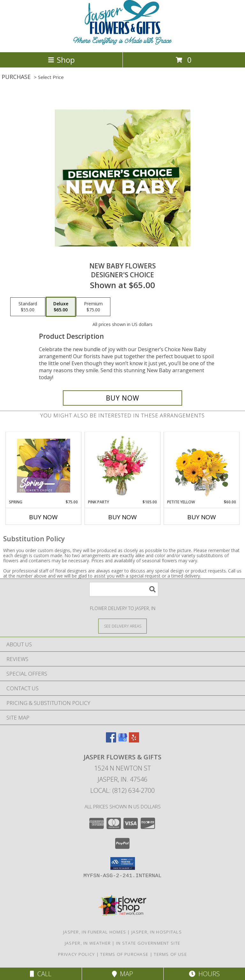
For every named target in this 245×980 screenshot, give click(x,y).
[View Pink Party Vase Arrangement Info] (123, 465)
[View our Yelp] (134, 740)
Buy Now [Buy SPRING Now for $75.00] (43, 517)
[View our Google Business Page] (122, 740)
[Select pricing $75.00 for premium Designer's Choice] (93, 307)
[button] (123, 863)
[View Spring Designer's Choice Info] (44, 466)
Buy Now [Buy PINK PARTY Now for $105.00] (122, 517)
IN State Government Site (148, 943)
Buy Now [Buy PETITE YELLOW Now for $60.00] (202, 517)
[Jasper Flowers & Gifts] (123, 43)
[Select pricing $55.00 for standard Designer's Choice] (28, 307)
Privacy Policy (76, 954)
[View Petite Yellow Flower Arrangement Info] (202, 466)
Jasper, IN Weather (88, 943)
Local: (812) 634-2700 (122, 790)
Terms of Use (170, 954)
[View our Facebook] (111, 740)
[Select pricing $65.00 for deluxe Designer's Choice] (61, 307)
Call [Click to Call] (41, 974)
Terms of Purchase (124, 954)
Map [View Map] (122, 974)
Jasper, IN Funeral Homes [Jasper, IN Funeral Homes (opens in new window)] (95, 932)
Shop (61, 60)
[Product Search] (124, 589)
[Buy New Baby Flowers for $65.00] (122, 398)
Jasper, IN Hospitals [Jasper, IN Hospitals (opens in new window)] (157, 932)
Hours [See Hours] (204, 974)
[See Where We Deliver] (122, 626)
